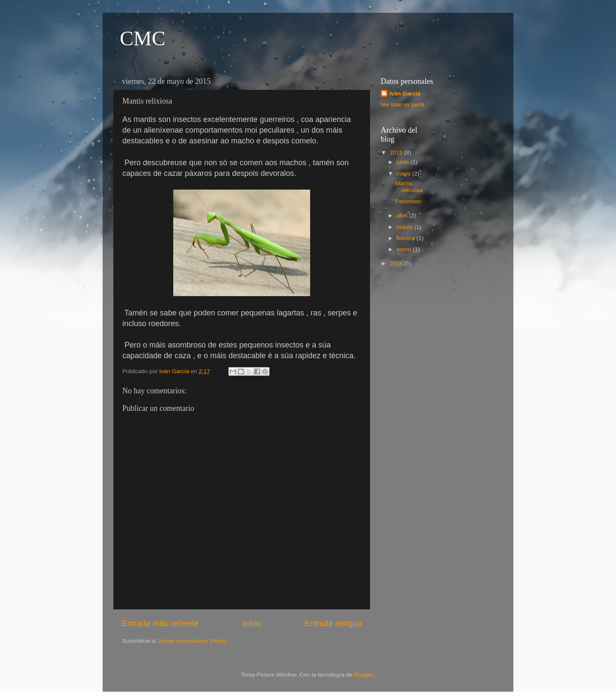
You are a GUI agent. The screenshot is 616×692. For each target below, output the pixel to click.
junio (403, 162)
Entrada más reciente (160, 623)
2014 (397, 263)
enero (405, 249)
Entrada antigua (333, 623)
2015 (397, 153)
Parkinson (408, 201)
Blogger (364, 675)
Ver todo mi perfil (402, 105)
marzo (405, 227)
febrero (407, 238)
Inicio (252, 623)
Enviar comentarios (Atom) (193, 641)
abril (403, 215)
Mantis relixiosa (409, 187)
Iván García (405, 94)
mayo (404, 174)
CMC (143, 38)
